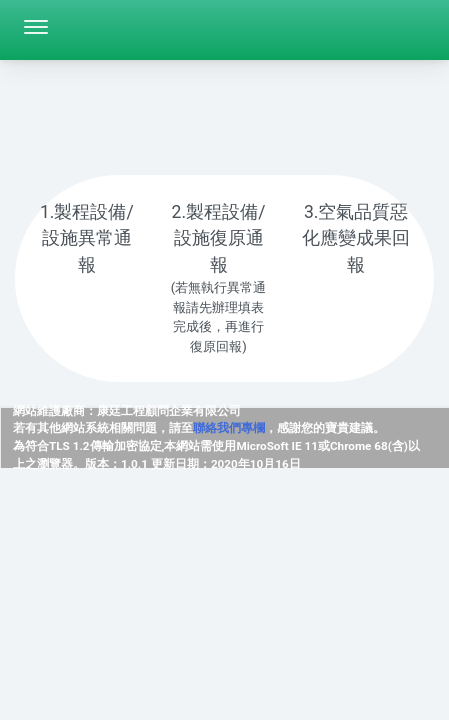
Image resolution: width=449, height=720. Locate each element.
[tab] (87, 252)
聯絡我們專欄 (229, 428)
